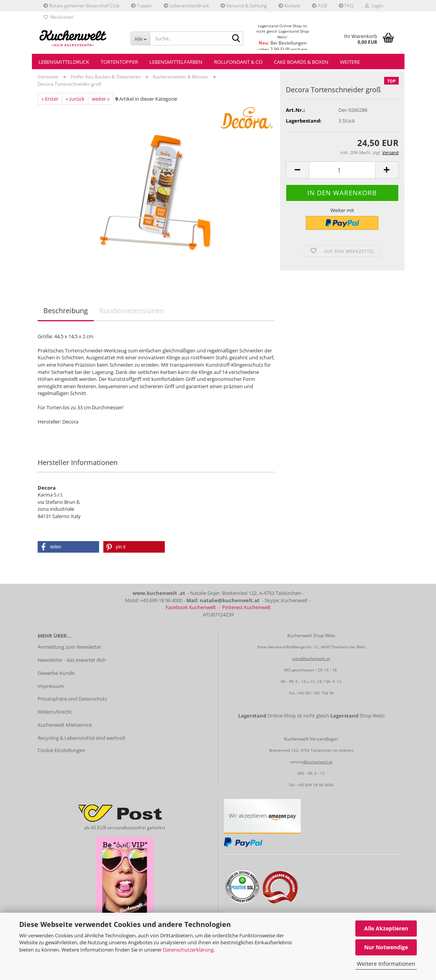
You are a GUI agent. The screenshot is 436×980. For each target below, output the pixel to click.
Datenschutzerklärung (188, 950)
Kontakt (289, 6)
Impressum (51, 686)
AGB (320, 6)
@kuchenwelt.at (318, 762)
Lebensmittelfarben (176, 62)
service (297, 762)
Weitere (350, 62)
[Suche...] (140, 38)
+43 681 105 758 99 (315, 693)
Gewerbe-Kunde (56, 673)
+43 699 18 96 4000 (315, 785)
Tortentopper (119, 62)
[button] (297, 170)
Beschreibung (66, 311)
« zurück (75, 99)
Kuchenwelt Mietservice (65, 725)
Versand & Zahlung (244, 6)
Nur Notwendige (386, 947)
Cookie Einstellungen (61, 750)
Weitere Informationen (386, 964)
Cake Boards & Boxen (301, 62)
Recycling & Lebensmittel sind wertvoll (81, 738)
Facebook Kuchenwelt (191, 607)
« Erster (50, 99)
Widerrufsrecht (55, 712)
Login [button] (374, 6)
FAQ (346, 6)
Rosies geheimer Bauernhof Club (81, 6)
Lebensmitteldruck (186, 6)
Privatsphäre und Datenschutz (72, 699)
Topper (142, 6)
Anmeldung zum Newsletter (70, 647)
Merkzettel (58, 17)
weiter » (101, 99)
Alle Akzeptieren (386, 928)
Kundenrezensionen (132, 311)
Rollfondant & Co (238, 62)
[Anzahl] (342, 170)
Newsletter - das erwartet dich (72, 660)
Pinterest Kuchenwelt (246, 607)
